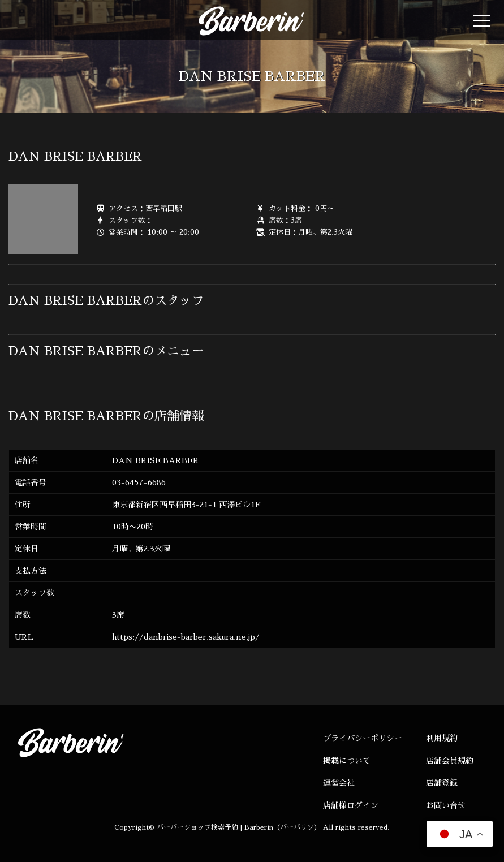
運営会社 (339, 783)
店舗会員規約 (450, 761)
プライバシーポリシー (363, 738)
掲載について (347, 761)
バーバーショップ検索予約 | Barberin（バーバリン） (239, 827)
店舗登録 (442, 783)
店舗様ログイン (351, 805)
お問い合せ (446, 805)
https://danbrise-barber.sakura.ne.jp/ (186, 637)
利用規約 (442, 738)
